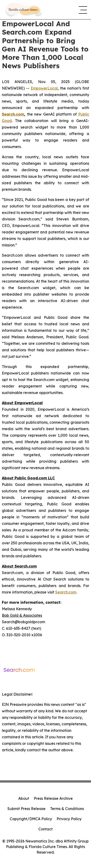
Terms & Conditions (67, 809)
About (24, 798)
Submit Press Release (26, 809)
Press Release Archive (53, 798)
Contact (45, 829)
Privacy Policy (69, 819)
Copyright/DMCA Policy (31, 819)
